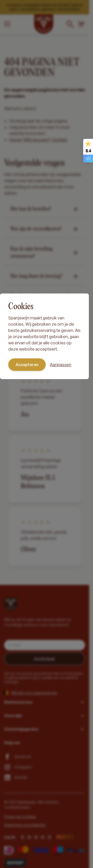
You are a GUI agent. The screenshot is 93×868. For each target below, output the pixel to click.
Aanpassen (61, 365)
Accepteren (27, 365)
